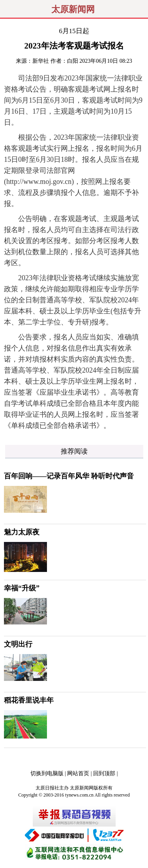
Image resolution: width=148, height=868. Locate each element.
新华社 (41, 61)
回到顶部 (104, 773)
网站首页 (78, 773)
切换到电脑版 (47, 773)
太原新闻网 (73, 9)
